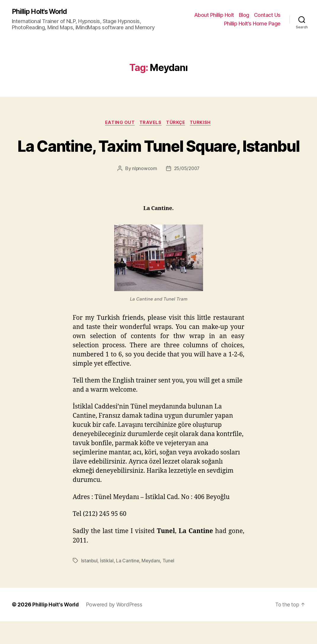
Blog (244, 15)
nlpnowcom (144, 191)
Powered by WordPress (115, 627)
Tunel (169, 583)
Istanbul (90, 583)
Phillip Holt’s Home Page (252, 24)
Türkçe (177, 123)
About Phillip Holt (214, 15)
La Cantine (128, 583)
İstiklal (107, 583)
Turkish (203, 123)
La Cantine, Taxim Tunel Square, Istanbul (159, 157)
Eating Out (119, 123)
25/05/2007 (187, 191)
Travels (151, 123)
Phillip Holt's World (41, 12)
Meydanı (151, 583)
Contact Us (267, 15)
